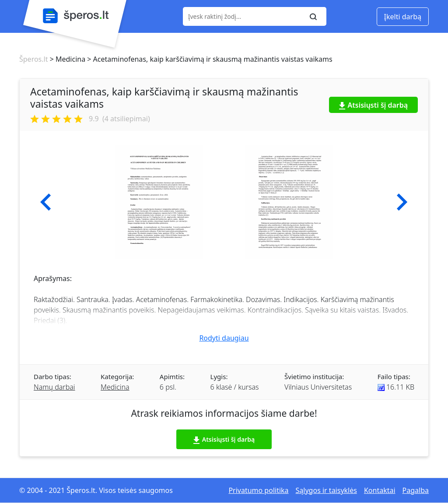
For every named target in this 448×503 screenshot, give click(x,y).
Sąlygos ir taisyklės (326, 490)
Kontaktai (380, 490)
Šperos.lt (33, 59)
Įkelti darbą (403, 17)
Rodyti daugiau (224, 338)
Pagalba (416, 490)
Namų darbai (54, 387)
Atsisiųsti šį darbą (374, 105)
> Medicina (66, 59)
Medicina (115, 387)
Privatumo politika (258, 490)
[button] (46, 202)
